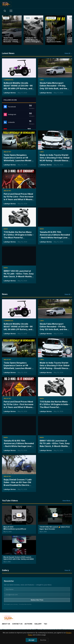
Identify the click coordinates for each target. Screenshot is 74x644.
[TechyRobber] (6, 4)
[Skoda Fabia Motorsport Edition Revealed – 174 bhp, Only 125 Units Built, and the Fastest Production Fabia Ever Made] (12, 30)
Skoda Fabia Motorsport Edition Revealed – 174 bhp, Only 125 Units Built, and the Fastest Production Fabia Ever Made (55, 88)
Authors (28, 624)
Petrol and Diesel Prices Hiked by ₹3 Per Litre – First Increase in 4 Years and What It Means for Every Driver (18, 406)
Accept (31, 640)
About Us (6, 624)
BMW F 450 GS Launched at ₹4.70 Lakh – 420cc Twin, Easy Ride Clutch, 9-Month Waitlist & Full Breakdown (19, 275)
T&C (45, 624)
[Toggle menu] (11, 11)
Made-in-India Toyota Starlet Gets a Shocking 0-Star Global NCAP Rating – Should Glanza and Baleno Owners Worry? (55, 367)
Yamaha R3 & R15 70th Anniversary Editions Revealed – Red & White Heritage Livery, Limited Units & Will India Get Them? (55, 238)
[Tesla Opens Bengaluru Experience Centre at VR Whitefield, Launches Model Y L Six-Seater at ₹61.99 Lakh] (55, 30)
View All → (68, 53)
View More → (67, 501)
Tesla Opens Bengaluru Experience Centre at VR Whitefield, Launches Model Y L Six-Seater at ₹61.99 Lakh (18, 367)
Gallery (38, 624)
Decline (43, 640)
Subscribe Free (37, 600)
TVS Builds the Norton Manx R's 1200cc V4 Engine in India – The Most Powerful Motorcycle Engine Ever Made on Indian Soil (19, 238)
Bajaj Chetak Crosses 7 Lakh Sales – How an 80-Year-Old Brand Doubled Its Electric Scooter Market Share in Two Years (18, 485)
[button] (19, 520)
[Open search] (5, 11)
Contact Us (17, 624)
